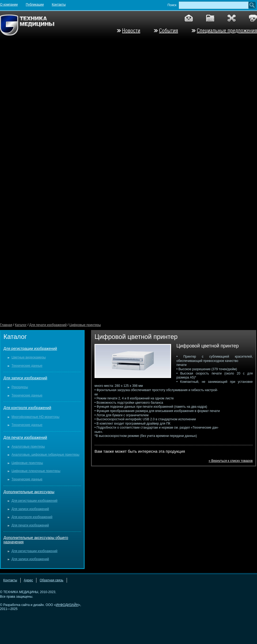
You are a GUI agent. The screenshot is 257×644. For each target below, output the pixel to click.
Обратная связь (51, 580)
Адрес (28, 580)
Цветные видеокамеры (29, 357)
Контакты (59, 5)
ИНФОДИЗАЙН (67, 605)
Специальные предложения (227, 31)
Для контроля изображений (27, 408)
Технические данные (27, 366)
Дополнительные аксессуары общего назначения (36, 540)
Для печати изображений (48, 325)
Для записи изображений (25, 378)
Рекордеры (20, 387)
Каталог (21, 325)
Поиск (172, 5)
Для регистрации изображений (30, 349)
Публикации (35, 5)
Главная (6, 325)
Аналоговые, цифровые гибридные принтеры (45, 455)
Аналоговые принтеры (28, 447)
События (169, 31)
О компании (9, 5)
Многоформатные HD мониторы (35, 417)
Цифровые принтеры (85, 325)
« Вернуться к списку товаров (231, 461)
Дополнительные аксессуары (29, 492)
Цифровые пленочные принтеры (36, 471)
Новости (131, 31)
